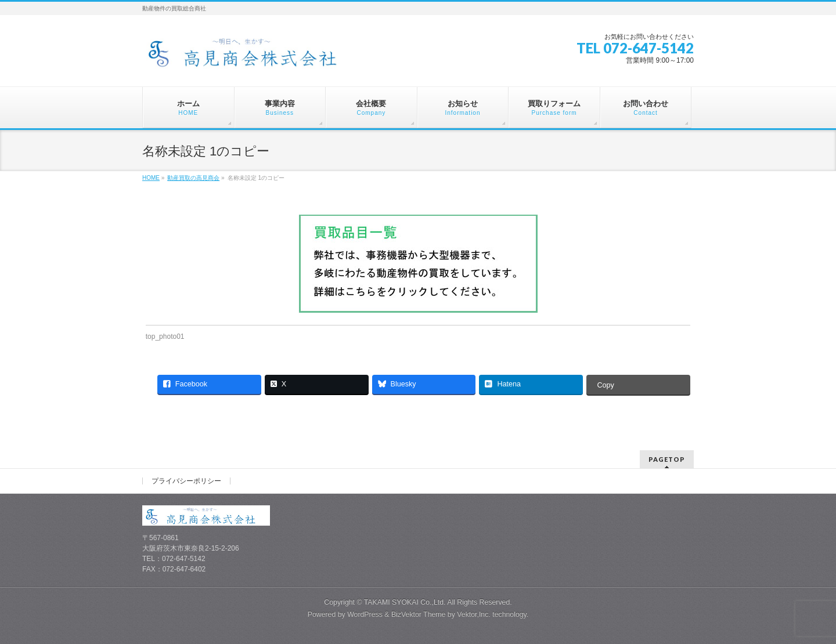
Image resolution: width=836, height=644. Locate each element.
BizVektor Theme (419, 614)
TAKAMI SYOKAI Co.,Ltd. (405, 602)
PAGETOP (667, 459)
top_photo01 (165, 337)
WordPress (365, 614)
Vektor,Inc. (474, 614)
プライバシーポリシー (186, 481)
